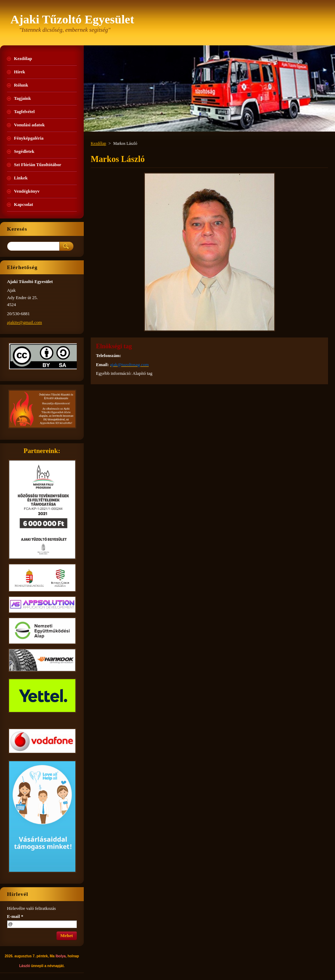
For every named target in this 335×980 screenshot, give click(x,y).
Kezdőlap (98, 143)
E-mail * (15, 916)
